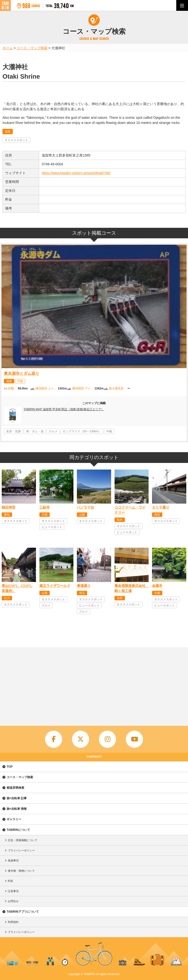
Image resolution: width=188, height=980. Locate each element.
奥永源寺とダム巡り (22, 373)
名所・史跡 (13, 431)
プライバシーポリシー (21, 850)
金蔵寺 (157, 586)
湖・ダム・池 (35, 431)
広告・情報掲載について (23, 840)
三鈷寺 (45, 507)
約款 (11, 881)
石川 (7, 598)
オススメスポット (16, 140)
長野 (120, 598)
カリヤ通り (161, 507)
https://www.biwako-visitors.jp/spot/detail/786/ (76, 173)
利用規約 (13, 922)
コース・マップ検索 (20, 777)
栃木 (120, 520)
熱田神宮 (9, 507)
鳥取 (157, 515)
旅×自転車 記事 (17, 798)
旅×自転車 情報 (17, 809)
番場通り (84, 586)
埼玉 (82, 593)
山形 (45, 593)
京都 (45, 515)
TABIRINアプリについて (23, 912)
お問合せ (13, 901)
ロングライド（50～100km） (82, 431)
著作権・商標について (21, 871)
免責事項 (13, 860)
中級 (20, 381)
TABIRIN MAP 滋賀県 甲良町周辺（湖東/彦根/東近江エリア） (64, 409)
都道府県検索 (15, 788)
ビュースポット (52, 527)
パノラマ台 (85, 507)
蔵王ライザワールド (55, 586)
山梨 (82, 515)
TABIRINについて (18, 830)
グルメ (53, 431)
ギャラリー (14, 819)
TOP (10, 767)
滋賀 (8, 132)
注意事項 (13, 891)
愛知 (7, 515)
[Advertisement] (94, 684)
